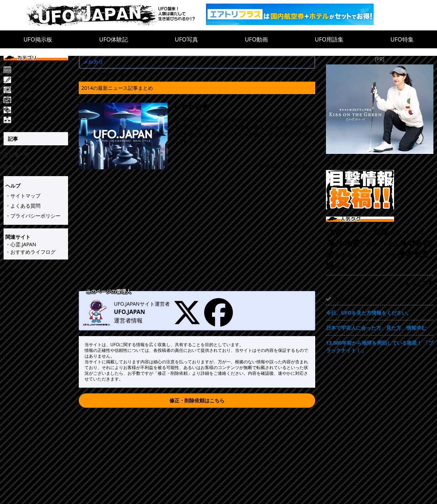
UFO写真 (186, 39)
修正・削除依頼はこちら (197, 400)
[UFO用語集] (41, 110)
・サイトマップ (23, 196)
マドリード (371, 255)
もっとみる (419, 283)
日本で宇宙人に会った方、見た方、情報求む (376, 328)
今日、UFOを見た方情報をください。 (369, 313)
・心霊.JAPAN (21, 244)
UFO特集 (402, 39)
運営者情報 (128, 320)
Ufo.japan (339, 162)
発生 (352, 255)
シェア (11, 278)
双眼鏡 (391, 244)
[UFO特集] (41, 120)
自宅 (391, 255)
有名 (395, 232)
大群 (335, 232)
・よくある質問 (23, 206)
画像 (381, 232)
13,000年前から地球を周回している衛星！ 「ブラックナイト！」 (380, 346)
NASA (411, 243)
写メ (424, 232)
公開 (350, 232)
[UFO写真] (41, 90)
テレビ (364, 232)
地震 (352, 243)
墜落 (405, 254)
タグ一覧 (16, 167)
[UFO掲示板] (41, 70)
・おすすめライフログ (30, 252)
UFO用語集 (329, 39)
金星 (340, 255)
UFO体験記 (114, 39)
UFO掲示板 (38, 39)
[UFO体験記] (41, 80)
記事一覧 (16, 155)
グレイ (409, 232)
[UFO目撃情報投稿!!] (380, 190)
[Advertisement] (197, 235)
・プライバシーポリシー (33, 216)
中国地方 (371, 244)
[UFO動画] (41, 100)
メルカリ (93, 62)
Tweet (11, 270)
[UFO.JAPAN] (116, 15)
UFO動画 (256, 39)
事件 (335, 243)
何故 (340, 266)
